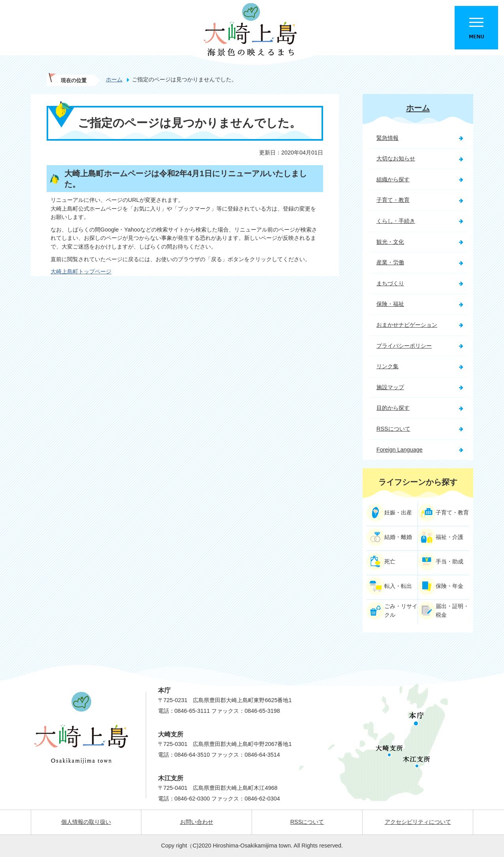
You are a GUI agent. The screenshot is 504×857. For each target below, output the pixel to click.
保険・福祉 (390, 304)
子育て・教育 (393, 200)
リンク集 (387, 366)
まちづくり (390, 283)
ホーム (114, 79)
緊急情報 (387, 138)
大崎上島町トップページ (81, 271)
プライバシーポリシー (404, 346)
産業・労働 (390, 262)
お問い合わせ (197, 822)
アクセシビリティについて (418, 822)
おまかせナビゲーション (407, 325)
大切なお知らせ (396, 158)
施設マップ (390, 387)
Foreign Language (400, 450)
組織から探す (393, 179)
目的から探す (393, 408)
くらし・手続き (396, 221)
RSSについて (393, 429)
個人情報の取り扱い (86, 822)
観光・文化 (390, 242)
